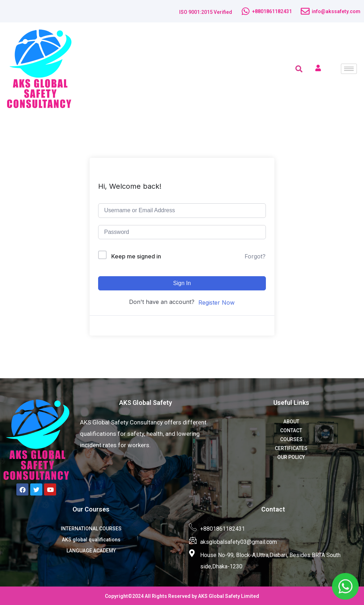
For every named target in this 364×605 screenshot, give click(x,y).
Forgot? (255, 256)
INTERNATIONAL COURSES (91, 529)
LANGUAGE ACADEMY (91, 551)
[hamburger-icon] (349, 69)
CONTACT (291, 430)
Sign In (182, 283)
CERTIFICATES (291, 448)
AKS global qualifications (91, 540)
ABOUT (291, 422)
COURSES (291, 439)
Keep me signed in (136, 256)
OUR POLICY (291, 457)
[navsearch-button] (299, 69)
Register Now (216, 302)
